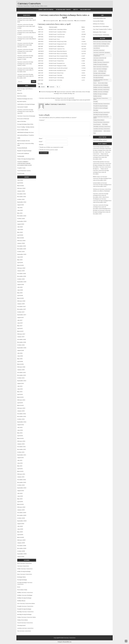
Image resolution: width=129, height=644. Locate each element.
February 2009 (21, 540)
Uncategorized (50, 92)
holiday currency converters (25, 593)
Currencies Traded (22, 107)
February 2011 (21, 474)
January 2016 (21, 370)
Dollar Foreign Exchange (24, 571)
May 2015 (20, 392)
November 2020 (22, 216)
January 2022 (21, 191)
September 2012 (22, 422)
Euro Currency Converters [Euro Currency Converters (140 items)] (101, 67)
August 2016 (21, 350)
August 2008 (21, 557)
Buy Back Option (22, 102)
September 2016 (22, 348)
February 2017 (21, 334)
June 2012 (20, 430)
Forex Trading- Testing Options (26, 127)
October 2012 (21, 419)
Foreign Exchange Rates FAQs (25, 124)
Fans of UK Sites (22, 121)
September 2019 (22, 254)
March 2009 (21, 537)
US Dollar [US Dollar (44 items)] (105, 124)
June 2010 (20, 496)
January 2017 (21, 337)
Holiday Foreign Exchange (24, 598)
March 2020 (21, 238)
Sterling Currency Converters (25, 612)
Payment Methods (22, 148)
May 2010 (20, 499)
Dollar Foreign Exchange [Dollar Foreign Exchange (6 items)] (100, 64)
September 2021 (22, 202)
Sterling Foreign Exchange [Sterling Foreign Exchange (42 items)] (101, 115)
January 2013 (21, 411)
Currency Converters (29, 3)
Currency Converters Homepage (46, 10)
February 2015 (21, 400)
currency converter (66, 92)
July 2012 (20, 427)
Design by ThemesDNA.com (64, 642)
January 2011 (21, 477)
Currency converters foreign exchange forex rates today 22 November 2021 (25, 76)
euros (84, 92)
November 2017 (22, 309)
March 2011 (20, 471)
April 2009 (20, 535)
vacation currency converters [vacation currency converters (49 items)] (102, 129)
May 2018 (20, 293)
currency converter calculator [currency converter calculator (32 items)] (102, 52)
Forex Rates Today (22, 590)
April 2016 (20, 362)
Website (41, 145)
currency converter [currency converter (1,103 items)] (99, 50)
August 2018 (21, 285)
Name (41, 138)
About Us (75, 10)
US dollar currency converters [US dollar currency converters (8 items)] (102, 127)
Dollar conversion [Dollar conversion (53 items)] (98, 60)
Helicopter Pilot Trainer (100, 32)
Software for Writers (99, 24)
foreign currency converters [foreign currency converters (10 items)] (101, 75)
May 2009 (20, 532)
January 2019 (21, 271)
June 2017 (20, 323)
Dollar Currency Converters (25, 569)
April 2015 (20, 394)
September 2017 (22, 315)
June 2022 (20, 180)
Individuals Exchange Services (25, 132)
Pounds (65, 93)
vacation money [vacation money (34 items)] (98, 131)
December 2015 (22, 372)
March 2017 (20, 331)
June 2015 (20, 389)
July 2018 (20, 287)
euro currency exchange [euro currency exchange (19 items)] (100, 69)
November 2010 (22, 482)
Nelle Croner (97, 177)
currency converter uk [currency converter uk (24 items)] (100, 58)
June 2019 (20, 257)
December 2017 (22, 307)
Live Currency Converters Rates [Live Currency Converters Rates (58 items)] (101, 99)
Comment (42, 120)
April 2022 (20, 183)
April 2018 (20, 295)
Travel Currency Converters (25, 623)
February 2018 (21, 301)
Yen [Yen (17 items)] (95, 133)
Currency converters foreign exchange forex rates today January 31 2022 (25, 51)
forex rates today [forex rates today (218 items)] (103, 83)
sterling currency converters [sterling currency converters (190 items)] (101, 112)
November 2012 (22, 416)
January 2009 (21, 543)
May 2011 (20, 466)
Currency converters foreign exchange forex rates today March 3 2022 (26, 39)
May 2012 (20, 433)
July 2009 (20, 526)
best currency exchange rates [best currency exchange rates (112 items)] (102, 44)
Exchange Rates (21, 577)
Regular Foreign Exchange (24, 151)
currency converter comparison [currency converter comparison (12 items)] (99, 55)
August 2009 (21, 524)
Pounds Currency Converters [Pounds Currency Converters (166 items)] (102, 104)
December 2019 (22, 246)
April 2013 (20, 403)
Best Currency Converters (24, 563)
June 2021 (20, 210)
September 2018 (22, 282)
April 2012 (20, 436)
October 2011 (21, 452)
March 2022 (21, 186)
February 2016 (21, 367)
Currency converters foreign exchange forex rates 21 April (64, 16)
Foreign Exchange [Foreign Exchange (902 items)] (98, 78)
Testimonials (21, 156)
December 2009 (22, 513)
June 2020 (20, 230)
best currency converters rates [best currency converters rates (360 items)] (102, 42)
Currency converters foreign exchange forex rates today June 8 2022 (26, 20)
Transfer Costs (21, 168)
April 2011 (20, 469)
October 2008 (21, 551)
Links (19, 138)
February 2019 (21, 268)
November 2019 (22, 249)
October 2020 (21, 219)
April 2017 (20, 328)
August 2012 (21, 425)
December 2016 (22, 339)
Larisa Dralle (96, 183)
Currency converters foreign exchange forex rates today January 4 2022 (25, 64)
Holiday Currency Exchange (25, 595)
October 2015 (21, 378)
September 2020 (22, 221)
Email (41, 142)
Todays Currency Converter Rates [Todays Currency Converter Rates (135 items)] (101, 117)
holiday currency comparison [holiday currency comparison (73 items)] (101, 87)
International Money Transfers (63, 10)
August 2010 (21, 491)
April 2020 (20, 235)
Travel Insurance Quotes (24, 171)
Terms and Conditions (23, 153)
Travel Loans (21, 173)
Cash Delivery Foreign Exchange (26, 104)
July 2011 (20, 460)
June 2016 (20, 356)
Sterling (70, 93)
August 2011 (20, 458)
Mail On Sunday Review (85, 10)
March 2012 (20, 438)
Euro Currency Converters (25, 574)
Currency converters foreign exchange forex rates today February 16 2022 (25, 45)
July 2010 (20, 493)
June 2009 (20, 529)
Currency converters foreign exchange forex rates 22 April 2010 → (73, 100)
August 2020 (21, 224)
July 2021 (20, 208)
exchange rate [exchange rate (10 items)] (102, 71)
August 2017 (21, 318)
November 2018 (22, 276)
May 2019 (20, 260)
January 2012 (21, 444)
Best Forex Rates (22, 96)
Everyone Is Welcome (23, 119)
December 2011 (21, 447)
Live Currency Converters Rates (26, 603)
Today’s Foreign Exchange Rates (26, 159)
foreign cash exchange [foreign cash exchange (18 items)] (100, 73)
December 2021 (22, 194)
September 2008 (22, 554)
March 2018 (20, 298)
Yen (73, 93)
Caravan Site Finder (98, 21)
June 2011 (20, 463)
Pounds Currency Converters (25, 606)
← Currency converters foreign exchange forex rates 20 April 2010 (56, 98)
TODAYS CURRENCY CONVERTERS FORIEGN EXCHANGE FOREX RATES (24, 163)
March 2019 (20, 265)
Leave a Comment (81, 21)
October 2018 (21, 279)
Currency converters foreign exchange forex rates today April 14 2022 (26, 26)
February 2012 (21, 441)
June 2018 (20, 290)
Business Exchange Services (25, 99)
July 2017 (20, 320)
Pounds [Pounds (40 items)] (96, 102)
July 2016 (20, 353)
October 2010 (21, 485)
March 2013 (20, 405)
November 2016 (22, 342)
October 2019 (21, 252)
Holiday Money (21, 601)
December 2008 (22, 546)
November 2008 (22, 548)
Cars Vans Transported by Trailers (102, 29)
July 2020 (20, 227)
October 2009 (21, 518)
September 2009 (22, 521)
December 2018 (22, 274)
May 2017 (20, 326)
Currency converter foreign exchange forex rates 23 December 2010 (102, 178)
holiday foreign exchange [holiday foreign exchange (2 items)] (100, 94)
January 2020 (21, 243)
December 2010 (22, 480)
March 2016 (20, 364)
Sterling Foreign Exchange (24, 614)
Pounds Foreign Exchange (24, 609)
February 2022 (21, 188)
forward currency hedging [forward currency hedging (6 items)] (101, 85)
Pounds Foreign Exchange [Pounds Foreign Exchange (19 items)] (100, 106)
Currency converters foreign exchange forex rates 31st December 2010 (101, 157)
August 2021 (21, 205)
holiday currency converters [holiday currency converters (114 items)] (101, 90)
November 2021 (22, 197)
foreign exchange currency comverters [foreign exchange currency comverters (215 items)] (101, 80)
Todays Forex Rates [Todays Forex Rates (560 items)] (99, 120)
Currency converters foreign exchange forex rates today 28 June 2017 (25, 111)
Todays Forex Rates (23, 620)
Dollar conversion (77, 92)
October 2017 (21, 312)
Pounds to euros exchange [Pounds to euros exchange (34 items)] (101, 108)
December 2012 (22, 414)
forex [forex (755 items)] (95, 83)
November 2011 (22, 449)
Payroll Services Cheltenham (101, 27)
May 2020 (20, 232)
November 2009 (22, 515)
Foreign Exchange (22, 580)
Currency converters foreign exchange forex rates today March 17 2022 (26, 33)
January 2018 (21, 304)
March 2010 (20, 504)
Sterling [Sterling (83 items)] (96, 110)
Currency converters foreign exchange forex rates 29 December (101, 172)
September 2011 (22, 455)
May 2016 (20, 359)
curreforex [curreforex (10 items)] (97, 48)
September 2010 (22, 488)
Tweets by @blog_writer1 (100, 140)
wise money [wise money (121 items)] (107, 131)
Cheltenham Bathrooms (99, 18)
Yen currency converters (24, 631)
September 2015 (22, 381)
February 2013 (21, 408)
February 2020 (21, 241)
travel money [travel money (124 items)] (97, 124)
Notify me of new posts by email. (49, 150)
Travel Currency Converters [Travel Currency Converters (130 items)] (101, 122)
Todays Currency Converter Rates (26, 617)
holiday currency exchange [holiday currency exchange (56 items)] (101, 92)
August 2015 (21, 383)
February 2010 (21, 507)
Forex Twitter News (23, 130)
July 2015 (20, 386)
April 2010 (20, 502)
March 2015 (20, 397)
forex (61, 93)
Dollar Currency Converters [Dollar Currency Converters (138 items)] (101, 62)
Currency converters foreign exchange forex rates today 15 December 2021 (25, 70)
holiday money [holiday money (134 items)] (97, 96)
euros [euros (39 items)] (95, 71)
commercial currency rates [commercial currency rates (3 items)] (101, 46)
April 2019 (20, 263)
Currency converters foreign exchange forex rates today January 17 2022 (25, 57)
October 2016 (21, 345)
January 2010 (21, 510)
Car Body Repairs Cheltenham (101, 35)
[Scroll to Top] (126, 641)
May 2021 (20, 213)
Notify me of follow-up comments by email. (52, 147)
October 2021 (21, 199)
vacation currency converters (25, 628)
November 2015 (22, 375)
